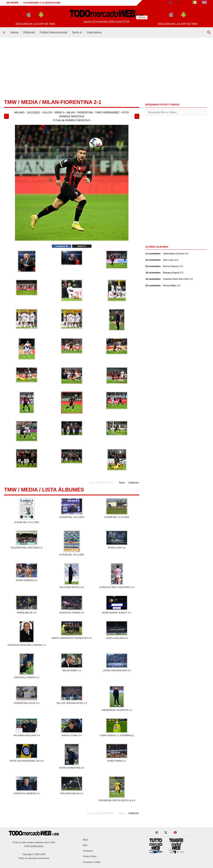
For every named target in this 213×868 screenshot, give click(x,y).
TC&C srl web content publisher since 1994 (34, 842)
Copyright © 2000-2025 (34, 854)
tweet (82, 246)
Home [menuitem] (14, 32)
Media (29, 102)
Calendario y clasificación (42, 3)
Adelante (133, 483)
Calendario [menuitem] (94, 32)
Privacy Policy (90, 857)
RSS (85, 845)
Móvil (85, 840)
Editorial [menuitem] (29, 32)
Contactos (88, 851)
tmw (10, 102)
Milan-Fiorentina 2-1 (72, 102)
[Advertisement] (106, 69)
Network (13, 3)
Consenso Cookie (92, 862)
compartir (62, 246)
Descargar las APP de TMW (35, 24)
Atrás (122, 483)
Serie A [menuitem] (77, 32)
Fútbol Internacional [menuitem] (54, 32)
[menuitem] (4, 33)
